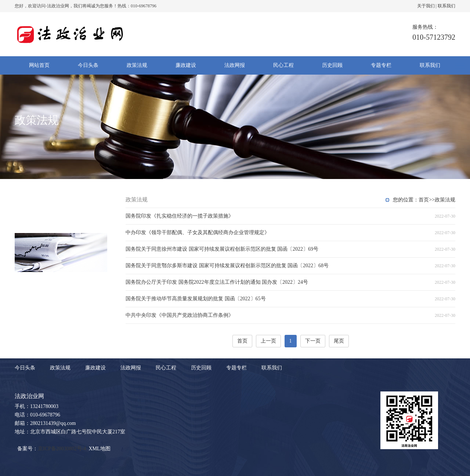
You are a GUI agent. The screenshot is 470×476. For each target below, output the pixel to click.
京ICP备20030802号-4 (62, 449)
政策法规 (137, 65)
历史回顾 (332, 65)
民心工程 (283, 65)
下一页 (313, 341)
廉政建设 (186, 65)
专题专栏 (381, 65)
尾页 (339, 341)
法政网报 (235, 65)
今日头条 (88, 65)
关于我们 (426, 6)
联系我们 (446, 6)
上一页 (268, 341)
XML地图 (99, 449)
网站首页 (39, 65)
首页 (424, 200)
